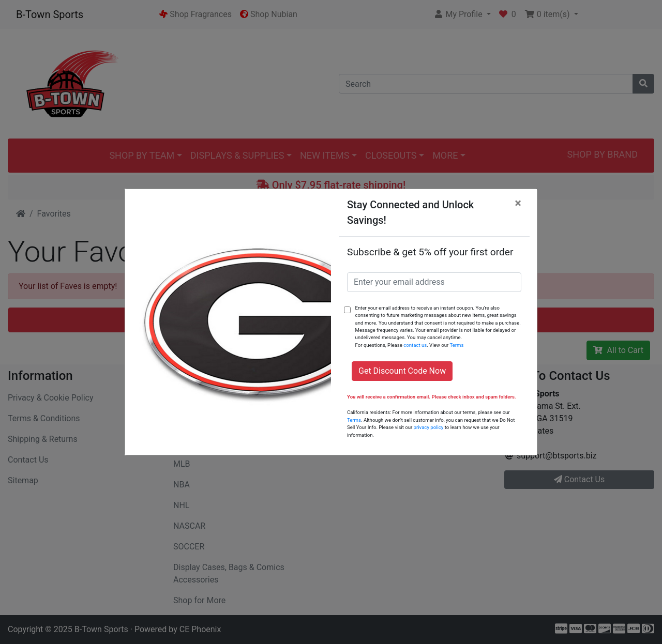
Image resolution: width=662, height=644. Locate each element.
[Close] (518, 203)
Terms (456, 345)
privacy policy (429, 427)
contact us (415, 345)
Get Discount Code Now (402, 371)
